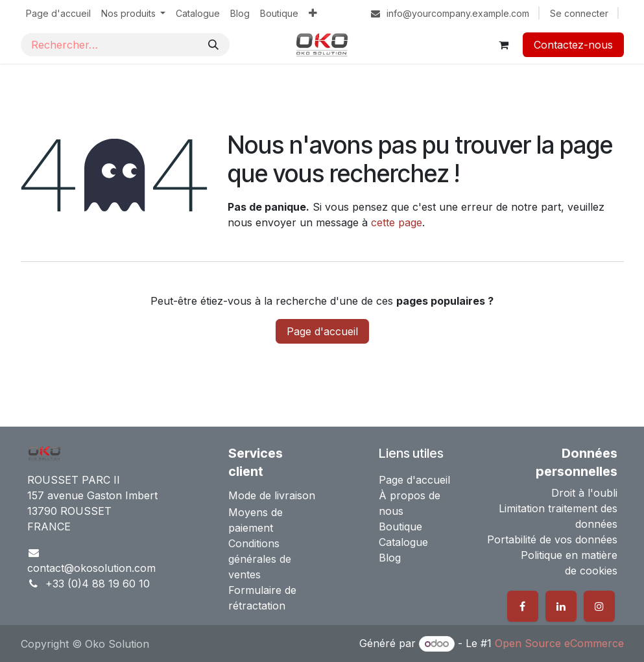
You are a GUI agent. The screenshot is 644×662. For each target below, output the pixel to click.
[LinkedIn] (561, 606)
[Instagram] (599, 606)
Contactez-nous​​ (573, 45)
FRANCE (49, 526)
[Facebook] (523, 606)
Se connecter (579, 13)
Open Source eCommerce (559, 643)
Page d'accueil (322, 331)
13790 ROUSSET (69, 511)
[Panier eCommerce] (504, 45)
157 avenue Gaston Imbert (92, 495)
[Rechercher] (213, 45)
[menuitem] (58, 13)
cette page (397, 222)
